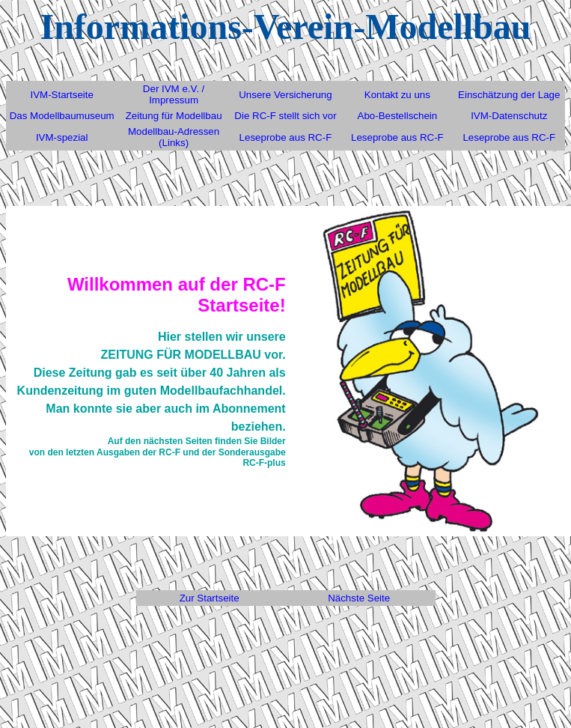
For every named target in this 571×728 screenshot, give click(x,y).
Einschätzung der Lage (509, 95)
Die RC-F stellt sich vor (285, 116)
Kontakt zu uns (397, 95)
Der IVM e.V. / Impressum (174, 94)
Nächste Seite (359, 598)
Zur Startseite (210, 598)
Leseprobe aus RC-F (286, 137)
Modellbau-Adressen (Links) (174, 137)
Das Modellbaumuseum (62, 116)
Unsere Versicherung (285, 95)
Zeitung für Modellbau (174, 116)
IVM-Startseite (61, 95)
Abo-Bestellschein (398, 116)
